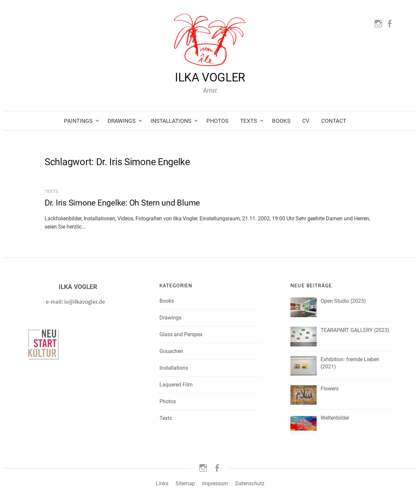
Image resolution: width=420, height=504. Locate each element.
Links (162, 483)
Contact (334, 121)
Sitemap (185, 483)
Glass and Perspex (181, 334)
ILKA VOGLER (210, 77)
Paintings (78, 121)
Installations (171, 121)
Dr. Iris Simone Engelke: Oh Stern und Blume (122, 203)
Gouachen (171, 351)
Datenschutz (250, 483)
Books (281, 121)
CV (306, 121)
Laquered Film (176, 385)
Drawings (122, 121)
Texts (249, 121)
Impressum (215, 483)
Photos (217, 121)
